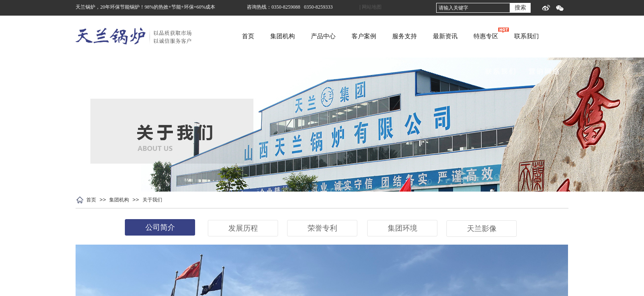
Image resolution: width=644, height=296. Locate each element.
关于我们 (152, 200)
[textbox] (473, 8)
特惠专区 (522, 36)
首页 (285, 36)
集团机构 (319, 36)
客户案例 (400, 36)
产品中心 (360, 36)
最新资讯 (482, 36)
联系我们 (563, 36)
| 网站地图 (370, 7)
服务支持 (441, 36)
